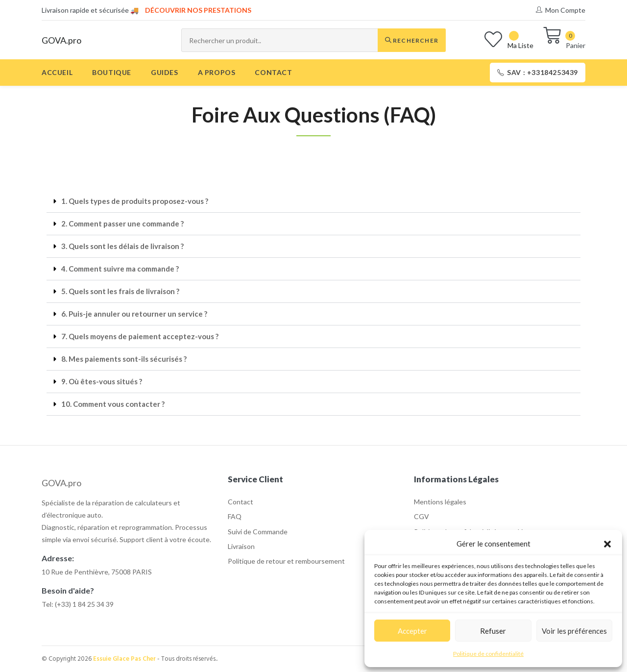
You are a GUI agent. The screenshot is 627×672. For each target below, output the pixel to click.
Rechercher (412, 40)
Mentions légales (440, 502)
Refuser (493, 631)
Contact (241, 502)
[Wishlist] (509, 40)
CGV (422, 516)
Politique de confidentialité (488, 654)
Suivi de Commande (258, 532)
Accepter (412, 631)
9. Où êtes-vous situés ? (102, 381)
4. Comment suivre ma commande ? (120, 269)
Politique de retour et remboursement (286, 561)
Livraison (241, 546)
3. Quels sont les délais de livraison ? (122, 246)
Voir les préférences (574, 631)
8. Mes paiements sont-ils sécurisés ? (124, 359)
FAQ (235, 516)
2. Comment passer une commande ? (122, 224)
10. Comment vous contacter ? (113, 404)
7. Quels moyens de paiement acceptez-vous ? (140, 336)
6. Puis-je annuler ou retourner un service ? (134, 314)
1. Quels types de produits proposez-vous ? (135, 201)
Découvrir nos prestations (198, 10)
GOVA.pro (61, 40)
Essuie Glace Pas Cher (124, 659)
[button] (607, 544)
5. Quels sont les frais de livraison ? (120, 291)
